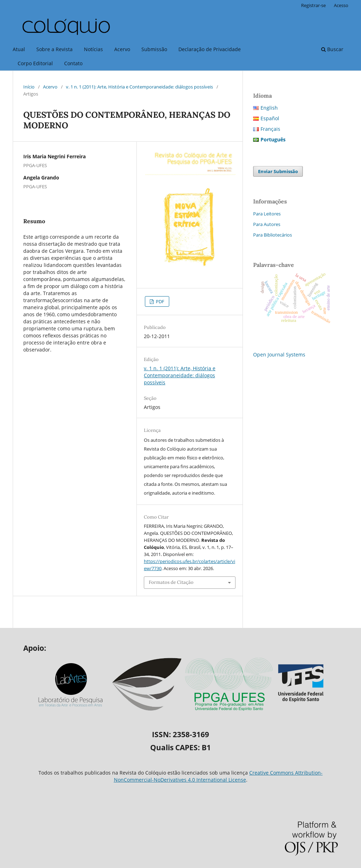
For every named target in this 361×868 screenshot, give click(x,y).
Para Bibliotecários (273, 235)
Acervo (122, 49)
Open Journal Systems (279, 354)
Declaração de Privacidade (210, 49)
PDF (160, 301)
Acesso (341, 5)
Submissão (154, 49)
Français (270, 129)
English (269, 108)
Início (29, 87)
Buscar (332, 49)
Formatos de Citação (171, 582)
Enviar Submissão (278, 171)
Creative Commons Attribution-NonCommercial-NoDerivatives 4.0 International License (218, 776)
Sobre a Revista (54, 49)
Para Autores (267, 224)
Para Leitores (267, 214)
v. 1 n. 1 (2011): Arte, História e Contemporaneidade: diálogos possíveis (139, 87)
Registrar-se (313, 5)
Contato (73, 63)
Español (270, 118)
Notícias (93, 49)
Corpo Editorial (35, 63)
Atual (19, 49)
